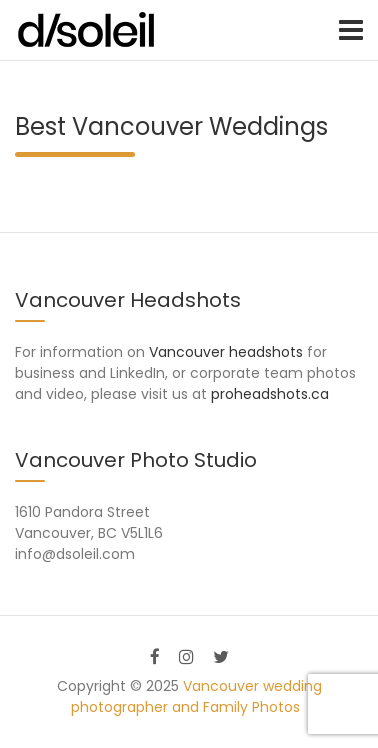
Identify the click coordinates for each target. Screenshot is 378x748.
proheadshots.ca (270, 394)
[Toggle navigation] (351, 30)
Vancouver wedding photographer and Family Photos (196, 696)
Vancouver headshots (226, 352)
